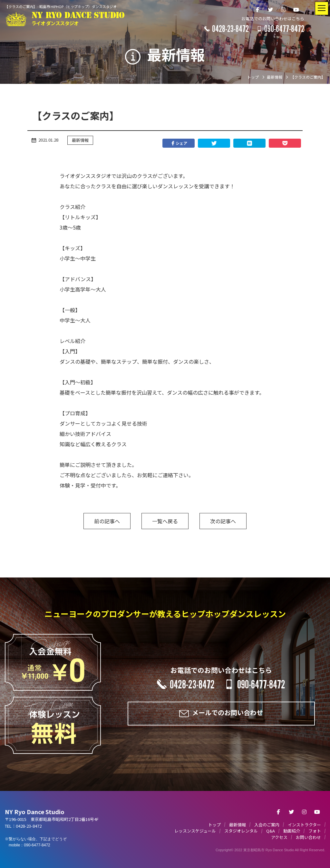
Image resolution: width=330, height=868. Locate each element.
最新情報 (80, 140)
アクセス (279, 837)
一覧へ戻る (165, 521)
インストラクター (304, 825)
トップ (214, 825)
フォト (315, 831)
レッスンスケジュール (195, 831)
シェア (179, 143)
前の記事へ (107, 521)
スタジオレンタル (241, 831)
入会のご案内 (267, 825)
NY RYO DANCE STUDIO (78, 19)
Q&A (271, 831)
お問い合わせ (308, 837)
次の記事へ (223, 521)
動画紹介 (292, 831)
